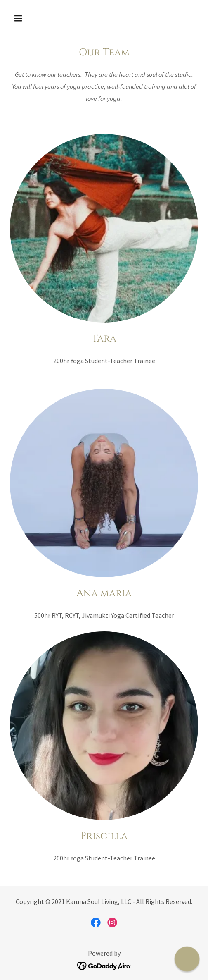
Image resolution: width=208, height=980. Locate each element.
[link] (96, 923)
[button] (31, 18)
